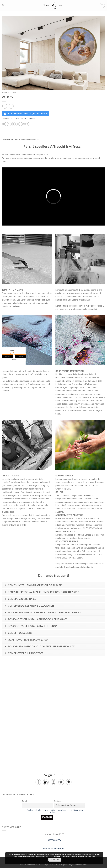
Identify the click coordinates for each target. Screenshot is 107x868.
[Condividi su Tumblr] (27, 124)
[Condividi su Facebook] (9, 124)
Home (5, 93)
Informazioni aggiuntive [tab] (27, 139)
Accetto (55, 860)
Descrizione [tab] (8, 139)
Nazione (58, 801)
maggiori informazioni (87, 856)
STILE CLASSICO (22, 118)
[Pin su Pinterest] (23, 124)
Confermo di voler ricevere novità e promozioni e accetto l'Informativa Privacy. (55, 811)
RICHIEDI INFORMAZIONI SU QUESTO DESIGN (27, 114)
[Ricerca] (3, 5)
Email (24, 801)
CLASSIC (13, 93)
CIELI (12, 118)
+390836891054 (54, 840)
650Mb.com (82, 865)
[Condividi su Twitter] (14, 124)
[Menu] (102, 5)
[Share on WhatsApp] (4, 124)
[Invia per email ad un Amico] (18, 124)
